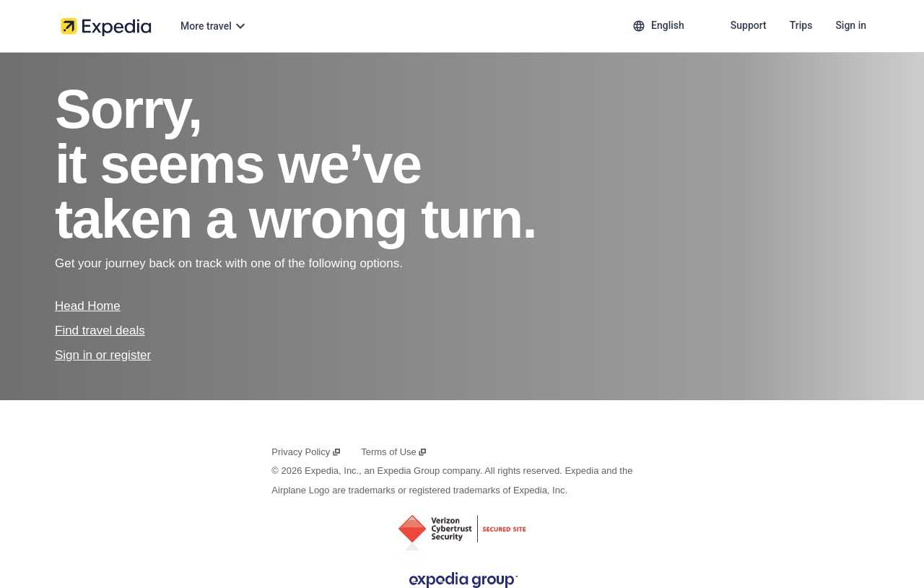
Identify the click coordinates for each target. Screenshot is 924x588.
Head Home (88, 306)
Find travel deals (100, 330)
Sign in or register (103, 355)
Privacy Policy (306, 452)
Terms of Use (394, 452)
